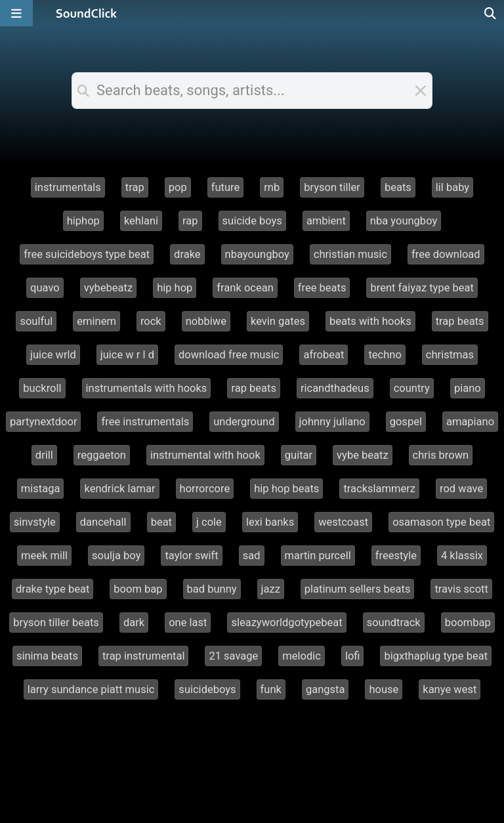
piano (468, 388)
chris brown (441, 455)
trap (135, 187)
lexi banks (270, 522)
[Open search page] (491, 13)
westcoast (343, 522)
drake (187, 254)
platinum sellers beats (358, 589)
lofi (353, 656)
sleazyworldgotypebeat (286, 623)
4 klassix (462, 556)
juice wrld (53, 355)
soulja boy (116, 556)
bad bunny (212, 589)
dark (134, 623)
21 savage (233, 656)
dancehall (103, 522)
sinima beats (47, 656)
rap (190, 221)
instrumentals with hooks (147, 388)
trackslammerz (379, 489)
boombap (468, 623)
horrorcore (205, 489)
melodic (302, 656)
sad (252, 556)
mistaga (41, 489)
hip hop (175, 288)
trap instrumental (143, 656)
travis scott (461, 589)
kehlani (141, 221)
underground (244, 422)
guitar (299, 455)
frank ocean (245, 288)
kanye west (450, 689)
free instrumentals (145, 422)
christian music (350, 254)
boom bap (138, 589)
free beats (322, 288)
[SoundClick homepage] (87, 13)
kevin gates (278, 321)
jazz (271, 589)
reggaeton (102, 455)
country (412, 388)
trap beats (460, 321)
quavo (45, 288)
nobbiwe (206, 321)
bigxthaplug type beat (436, 656)
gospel (406, 422)
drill (44, 455)
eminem (96, 321)
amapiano (470, 422)
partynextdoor (44, 422)
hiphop (83, 221)
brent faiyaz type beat (422, 288)
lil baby (452, 187)
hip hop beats (286, 489)
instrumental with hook (205, 455)
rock (151, 321)
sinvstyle (35, 522)
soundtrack (394, 623)
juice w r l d (127, 355)
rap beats (254, 388)
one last (188, 623)
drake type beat (52, 589)
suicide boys (252, 221)
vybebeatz (108, 288)
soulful (36, 321)
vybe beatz (362, 455)
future (226, 187)
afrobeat (324, 355)
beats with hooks (370, 321)
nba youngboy (404, 221)
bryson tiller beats (56, 623)
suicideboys (207, 689)
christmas (450, 355)
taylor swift (191, 556)
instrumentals (68, 187)
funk (271, 689)
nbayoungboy (257, 254)
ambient (326, 221)
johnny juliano (332, 422)
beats (398, 187)
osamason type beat (441, 522)
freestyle (396, 556)
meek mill (44, 556)
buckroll (42, 388)
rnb (272, 187)
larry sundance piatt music (91, 689)
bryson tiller (332, 187)
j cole (209, 522)
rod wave (461, 489)
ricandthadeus (335, 388)
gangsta (325, 689)
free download (446, 254)
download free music (229, 355)
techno (385, 355)
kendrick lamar (119, 489)
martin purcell (318, 556)
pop (178, 187)
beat (161, 522)
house (384, 689)
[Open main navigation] (16, 13)
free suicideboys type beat (87, 254)
